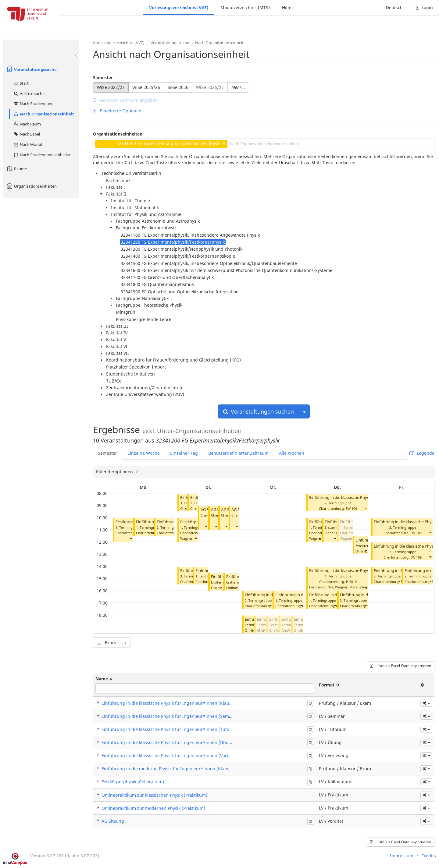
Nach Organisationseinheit (44, 114)
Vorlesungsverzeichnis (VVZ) (179, 7)
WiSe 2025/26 (146, 87)
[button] (131, 538)
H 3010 (351, 582)
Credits (429, 856)
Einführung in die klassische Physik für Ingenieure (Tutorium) (364, 498)
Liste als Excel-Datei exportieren (401, 666)
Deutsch (394, 7)
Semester (103, 78)
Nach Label (27, 134)
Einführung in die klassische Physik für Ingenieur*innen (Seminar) (170, 716)
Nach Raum (27, 124)
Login (424, 7)
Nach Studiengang (33, 104)
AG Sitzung (113, 821)
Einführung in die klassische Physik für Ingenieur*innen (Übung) (368, 571)
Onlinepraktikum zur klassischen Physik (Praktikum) (154, 795)
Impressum (402, 856)
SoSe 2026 (178, 87)
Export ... (112, 642)
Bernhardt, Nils (321, 587)
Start (21, 83)
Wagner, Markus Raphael (355, 587)
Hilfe (287, 7)
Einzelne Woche (144, 453)
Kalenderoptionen (115, 472)
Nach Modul (28, 144)
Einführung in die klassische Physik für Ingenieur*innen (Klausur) (170, 703)
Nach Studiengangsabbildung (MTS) (46, 155)
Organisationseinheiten (31, 186)
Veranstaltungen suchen (259, 411)
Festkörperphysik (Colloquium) (133, 782)
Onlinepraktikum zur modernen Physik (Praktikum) (153, 808)
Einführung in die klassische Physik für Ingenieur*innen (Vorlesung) (172, 755)
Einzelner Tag (184, 453)
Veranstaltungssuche (31, 69)
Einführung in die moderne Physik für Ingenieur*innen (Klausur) (168, 769)
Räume (16, 169)
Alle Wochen (292, 453)
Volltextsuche (29, 94)
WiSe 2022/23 (111, 87)
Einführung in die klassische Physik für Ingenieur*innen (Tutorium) (171, 729)
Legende (422, 453)
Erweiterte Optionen (117, 111)
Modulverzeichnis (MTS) (245, 7)
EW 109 (351, 508)
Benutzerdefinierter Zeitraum (238, 453)
